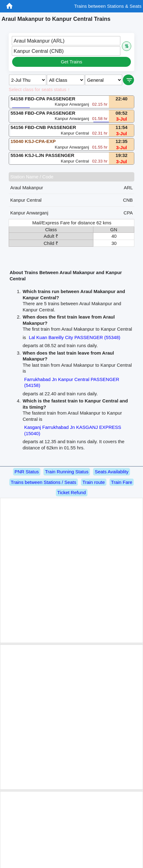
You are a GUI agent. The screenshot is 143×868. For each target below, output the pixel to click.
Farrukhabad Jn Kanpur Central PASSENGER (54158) (72, 382)
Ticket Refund (72, 492)
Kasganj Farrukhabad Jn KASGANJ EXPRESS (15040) (73, 430)
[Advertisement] (71, 570)
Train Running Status (67, 472)
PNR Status (27, 472)
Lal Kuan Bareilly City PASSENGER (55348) (75, 337)
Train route (94, 482)
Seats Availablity (112, 472)
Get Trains (71, 62)
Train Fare (122, 482)
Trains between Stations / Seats (44, 482)
